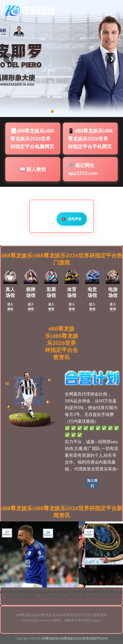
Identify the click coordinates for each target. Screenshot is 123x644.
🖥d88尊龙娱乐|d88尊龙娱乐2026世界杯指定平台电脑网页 (32, 139)
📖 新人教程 (33, 169)
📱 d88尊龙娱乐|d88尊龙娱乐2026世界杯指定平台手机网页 (90, 139)
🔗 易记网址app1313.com (83, 169)
